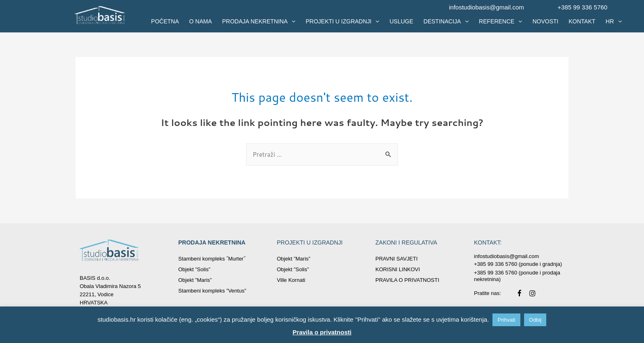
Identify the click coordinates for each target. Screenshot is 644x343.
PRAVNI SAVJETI (397, 259)
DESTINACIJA (446, 21)
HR (614, 21)
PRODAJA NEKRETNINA (259, 21)
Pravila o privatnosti (322, 332)
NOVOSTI (545, 21)
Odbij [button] (535, 320)
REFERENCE (500, 21)
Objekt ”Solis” (194, 269)
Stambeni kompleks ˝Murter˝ (212, 259)
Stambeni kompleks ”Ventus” (212, 291)
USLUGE (401, 21)
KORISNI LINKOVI (398, 269)
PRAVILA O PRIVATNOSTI (407, 280)
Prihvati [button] (506, 320)
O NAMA (201, 21)
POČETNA (165, 21)
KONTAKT (582, 21)
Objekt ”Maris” (195, 280)
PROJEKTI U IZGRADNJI (342, 21)
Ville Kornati (291, 280)
